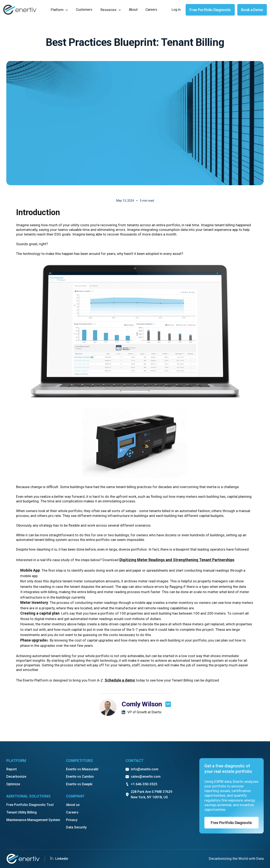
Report (11, 769)
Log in (176, 10)
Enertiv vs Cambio (80, 777)
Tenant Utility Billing (22, 812)
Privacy (72, 820)
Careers (72, 812)
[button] (59, 10)
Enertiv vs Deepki (79, 784)
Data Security (76, 827)
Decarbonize (16, 777)
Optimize (13, 784)
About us (73, 805)
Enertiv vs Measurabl (82, 769)
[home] (20, 10)
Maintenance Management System (33, 820)
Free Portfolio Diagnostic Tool (30, 805)
